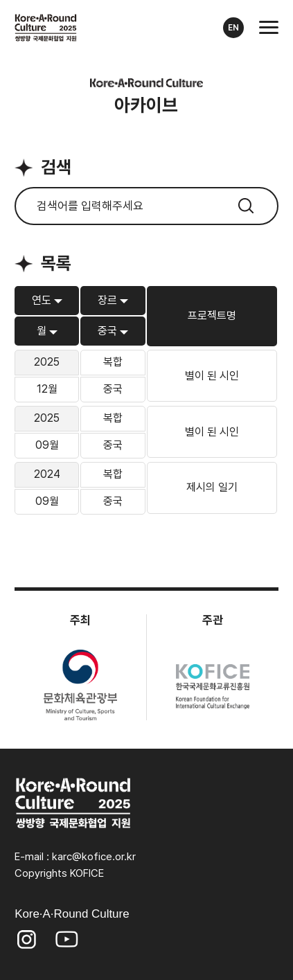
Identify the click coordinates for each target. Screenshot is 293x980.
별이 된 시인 (212, 376)
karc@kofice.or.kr (94, 857)
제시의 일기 (212, 488)
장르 (107, 301)
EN (233, 28)
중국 (107, 331)
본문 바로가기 (0, 0)
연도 (42, 301)
